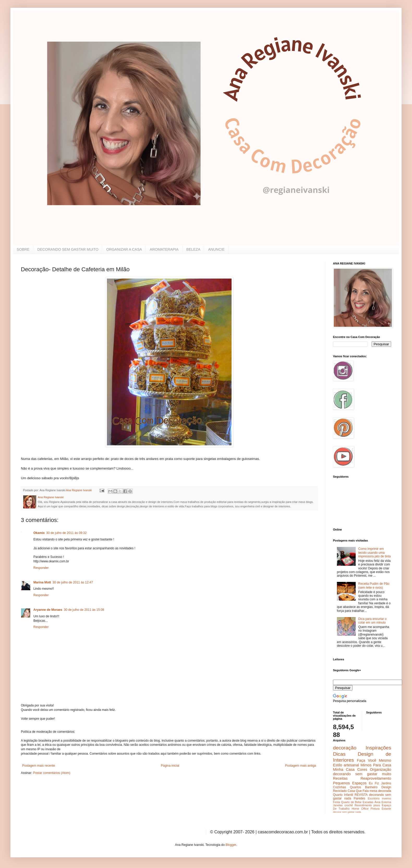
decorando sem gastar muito (362, 774)
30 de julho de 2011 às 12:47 (73, 582)
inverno (387, 798)
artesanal (351, 765)
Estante (386, 809)
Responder (41, 568)
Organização (380, 769)
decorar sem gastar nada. (347, 812)
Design (386, 787)
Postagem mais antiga (301, 766)
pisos (377, 805)
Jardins (386, 783)
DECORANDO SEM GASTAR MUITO (68, 249)
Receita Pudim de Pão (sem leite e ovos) (374, 586)
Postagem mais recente (39, 766)
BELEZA (193, 249)
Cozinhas (340, 787)
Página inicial (170, 766)
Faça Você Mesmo (374, 760)
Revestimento (363, 805)
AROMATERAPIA (164, 249)
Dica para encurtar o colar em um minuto (372, 621)
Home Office (360, 809)
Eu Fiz (374, 783)
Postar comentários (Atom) (52, 773)
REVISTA (361, 795)
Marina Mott (42, 582)
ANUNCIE (216, 249)
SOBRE (23, 249)
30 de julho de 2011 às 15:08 (84, 610)
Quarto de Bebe (351, 802)
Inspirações (378, 748)
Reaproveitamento (376, 778)
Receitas (340, 778)
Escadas (368, 802)
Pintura (375, 809)
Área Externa (383, 802)
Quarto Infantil (343, 795)
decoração (345, 748)
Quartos (356, 787)
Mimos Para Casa (376, 765)
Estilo (338, 765)
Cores (362, 769)
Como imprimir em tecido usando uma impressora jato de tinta (375, 553)
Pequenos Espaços (350, 783)
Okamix (39, 533)
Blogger (231, 845)
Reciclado (340, 791)
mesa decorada (380, 791)
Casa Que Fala (358, 791)
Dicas (339, 754)
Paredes (359, 798)
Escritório (374, 798)
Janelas (338, 805)
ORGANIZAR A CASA (124, 249)
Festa (337, 802)
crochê (349, 805)
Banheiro (371, 787)
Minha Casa (344, 769)
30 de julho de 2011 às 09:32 (66, 533)
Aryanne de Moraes (48, 610)
